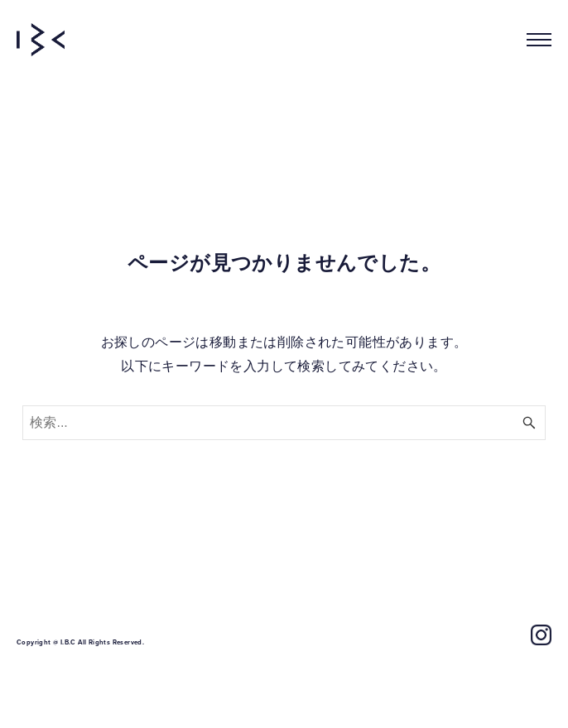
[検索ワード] (284, 423)
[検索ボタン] (529, 423)
